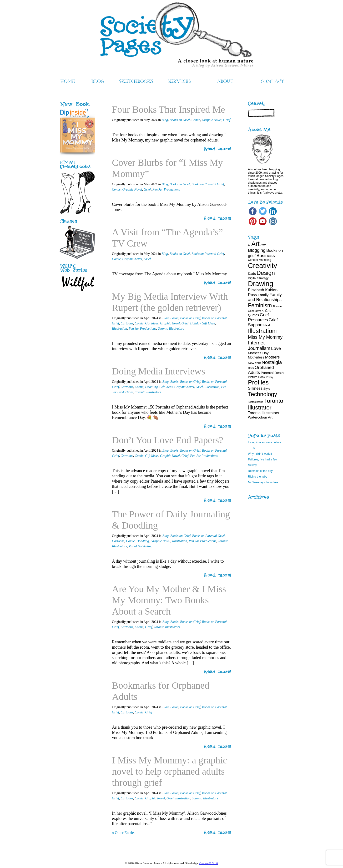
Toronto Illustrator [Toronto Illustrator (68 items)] (266, 404)
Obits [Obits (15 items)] (251, 368)
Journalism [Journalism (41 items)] (259, 348)
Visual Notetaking (141, 546)
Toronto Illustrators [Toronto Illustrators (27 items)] (263, 413)
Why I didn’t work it (260, 454)
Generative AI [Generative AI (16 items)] (256, 311)
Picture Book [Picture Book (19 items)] (257, 377)
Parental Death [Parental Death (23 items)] (272, 373)
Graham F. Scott (209, 863)
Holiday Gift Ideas (202, 323)
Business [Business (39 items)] (266, 255)
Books (174, 318)
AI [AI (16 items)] (249, 245)
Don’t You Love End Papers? (168, 440)
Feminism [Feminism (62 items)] (260, 305)
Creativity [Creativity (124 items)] (262, 265)
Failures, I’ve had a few (263, 459)
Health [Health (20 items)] (268, 325)
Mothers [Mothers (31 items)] (272, 357)
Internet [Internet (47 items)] (256, 343)
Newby (252, 465)
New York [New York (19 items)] (254, 363)
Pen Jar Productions (166, 189)
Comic (196, 120)
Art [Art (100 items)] (255, 244)
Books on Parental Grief (208, 184)
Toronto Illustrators (171, 329)
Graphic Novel (212, 120)
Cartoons (127, 323)
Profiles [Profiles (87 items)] (258, 382)
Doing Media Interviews (159, 371)
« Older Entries (124, 833)
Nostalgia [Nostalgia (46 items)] (272, 362)
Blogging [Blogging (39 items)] (257, 250)
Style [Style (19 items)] (267, 389)
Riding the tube (258, 477)
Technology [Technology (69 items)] (262, 394)
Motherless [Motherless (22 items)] (256, 357)
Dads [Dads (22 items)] (252, 274)
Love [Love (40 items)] (276, 348)
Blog (165, 120)
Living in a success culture (265, 442)
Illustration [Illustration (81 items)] (262, 331)
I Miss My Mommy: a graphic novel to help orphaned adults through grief (169, 771)
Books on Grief (180, 120)
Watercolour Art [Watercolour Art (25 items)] (260, 417)
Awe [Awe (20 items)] (263, 245)
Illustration (119, 329)
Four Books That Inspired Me (169, 109)
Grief (227, 120)
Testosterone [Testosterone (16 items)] (256, 402)
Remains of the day (260, 471)
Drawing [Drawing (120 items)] (261, 284)
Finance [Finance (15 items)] (277, 306)
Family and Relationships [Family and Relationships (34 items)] (265, 297)
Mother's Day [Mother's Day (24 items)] (258, 353)
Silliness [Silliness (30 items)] (255, 388)
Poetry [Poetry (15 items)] (270, 377)
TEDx (252, 448)
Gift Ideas (152, 323)
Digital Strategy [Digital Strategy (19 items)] (258, 278)
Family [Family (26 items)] (263, 295)
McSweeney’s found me (263, 482)
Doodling (151, 387)
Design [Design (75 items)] (266, 273)
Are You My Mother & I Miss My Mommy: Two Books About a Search (169, 600)
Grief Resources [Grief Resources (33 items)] (258, 317)
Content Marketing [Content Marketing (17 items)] (260, 260)
